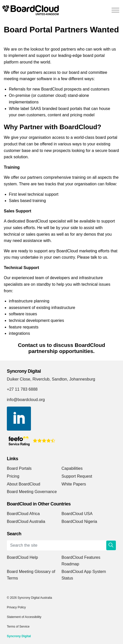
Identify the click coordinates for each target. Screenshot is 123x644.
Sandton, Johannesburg (73, 379)
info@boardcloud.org (26, 400)
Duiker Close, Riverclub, (29, 379)
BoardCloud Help (22, 557)
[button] (111, 545)
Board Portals (19, 468)
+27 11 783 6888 (22, 389)
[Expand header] (115, 10)
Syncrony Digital (19, 636)
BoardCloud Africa (23, 514)
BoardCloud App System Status (84, 575)
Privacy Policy (16, 607)
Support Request (77, 476)
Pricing (13, 476)
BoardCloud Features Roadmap (81, 561)
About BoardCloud (24, 484)
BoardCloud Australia (26, 521)
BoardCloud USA (77, 514)
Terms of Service (18, 627)
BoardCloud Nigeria (80, 521)
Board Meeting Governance (32, 492)
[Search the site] (61, 545)
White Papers (74, 484)
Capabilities (72, 468)
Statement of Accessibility (24, 617)
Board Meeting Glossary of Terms (31, 575)
